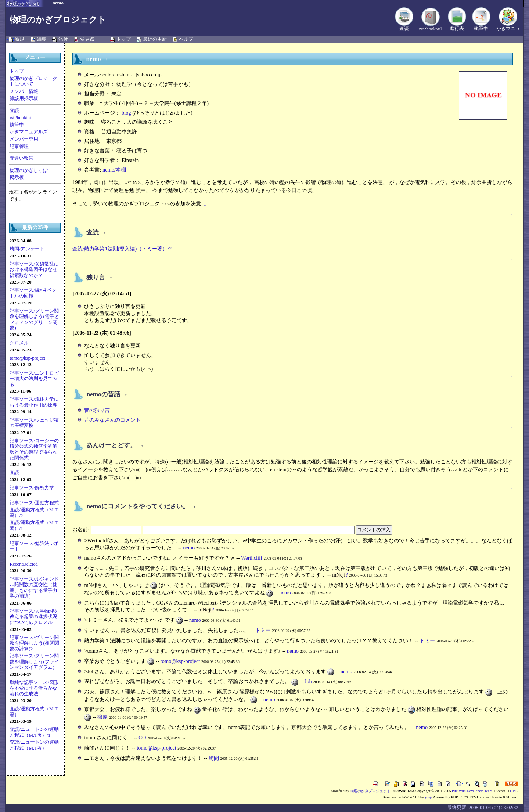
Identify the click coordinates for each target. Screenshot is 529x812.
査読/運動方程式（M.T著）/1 (33, 525)
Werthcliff (252, 558)
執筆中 (481, 28)
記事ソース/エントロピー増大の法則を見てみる (34, 379)
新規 (19, 39)
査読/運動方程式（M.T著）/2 (33, 513)
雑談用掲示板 (24, 98)
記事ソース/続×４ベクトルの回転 (33, 293)
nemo (189, 548)
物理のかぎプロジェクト (58, 19)
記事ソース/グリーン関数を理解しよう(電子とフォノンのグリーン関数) (34, 320)
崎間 (214, 758)
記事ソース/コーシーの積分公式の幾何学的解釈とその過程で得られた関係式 (34, 449)
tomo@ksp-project (27, 358)
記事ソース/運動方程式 (34, 503)
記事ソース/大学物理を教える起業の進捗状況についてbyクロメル (34, 617)
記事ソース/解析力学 (32, 488)
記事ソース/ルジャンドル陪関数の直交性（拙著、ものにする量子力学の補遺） (34, 588)
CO (142, 737)
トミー (263, 630)
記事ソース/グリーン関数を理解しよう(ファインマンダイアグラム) (34, 661)
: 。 (205, 203)
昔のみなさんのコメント (112, 420)
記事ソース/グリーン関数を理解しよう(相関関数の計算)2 (34, 643)
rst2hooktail (431, 29)
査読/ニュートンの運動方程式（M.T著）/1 (34, 732)
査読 (404, 28)
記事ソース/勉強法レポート (34, 546)
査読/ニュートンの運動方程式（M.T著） (34, 745)
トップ (124, 39)
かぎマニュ (508, 28)
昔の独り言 (97, 410)
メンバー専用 (24, 139)
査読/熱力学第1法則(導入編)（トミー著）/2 (122, 249)
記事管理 (19, 146)
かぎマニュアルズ (29, 132)
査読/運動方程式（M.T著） (33, 712)
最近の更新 (155, 39)
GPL (513, 791)
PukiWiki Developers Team (472, 791)
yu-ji (428, 797)
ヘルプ (186, 39)
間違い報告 (21, 158)
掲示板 (17, 177)
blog (126, 113)
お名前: (82, 530)
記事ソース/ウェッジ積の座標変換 (34, 423)
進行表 (457, 28)
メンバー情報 (24, 91)
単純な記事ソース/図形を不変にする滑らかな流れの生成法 (34, 688)
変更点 (87, 39)
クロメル (19, 343)
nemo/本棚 (114, 170)
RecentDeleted (24, 564)
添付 (63, 39)
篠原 (102, 717)
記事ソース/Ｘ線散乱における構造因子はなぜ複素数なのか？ (34, 270)
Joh (308, 681)
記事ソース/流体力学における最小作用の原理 (34, 402)
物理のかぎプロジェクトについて (33, 81)
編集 (42, 39)
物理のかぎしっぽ (29, 170)
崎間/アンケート (27, 249)
